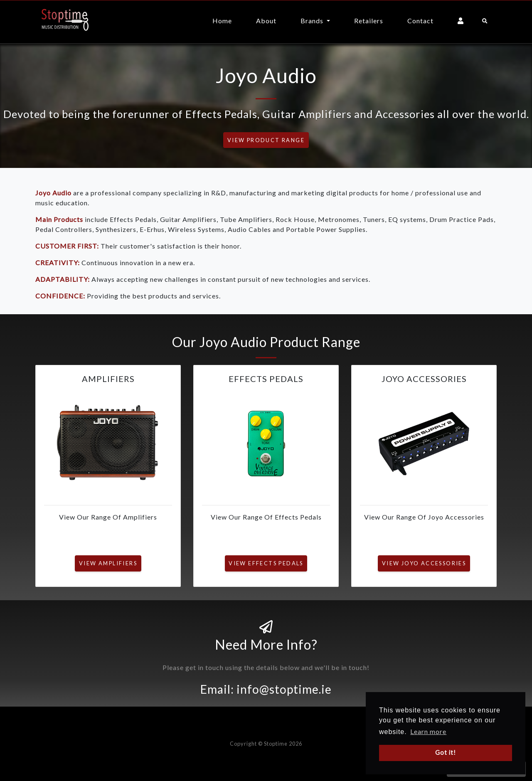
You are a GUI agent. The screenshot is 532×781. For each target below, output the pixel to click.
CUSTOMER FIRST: (67, 246)
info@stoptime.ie (284, 689)
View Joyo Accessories (424, 563)
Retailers (369, 21)
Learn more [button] (428, 731)
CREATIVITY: (58, 262)
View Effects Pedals (266, 563)
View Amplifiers (108, 563)
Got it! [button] (446, 753)
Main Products (59, 219)
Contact (420, 21)
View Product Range (266, 140)
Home (222, 21)
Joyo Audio (53, 193)
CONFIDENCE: (60, 296)
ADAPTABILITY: (63, 279)
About (266, 21)
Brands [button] (313, 21)
